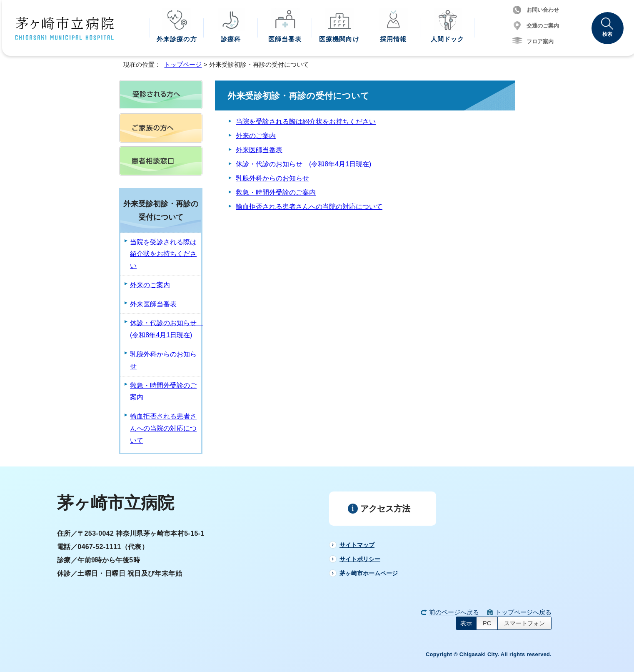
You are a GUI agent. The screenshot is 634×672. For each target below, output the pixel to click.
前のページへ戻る (454, 612)
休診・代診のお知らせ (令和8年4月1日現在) (303, 164)
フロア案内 (540, 41)
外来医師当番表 (259, 150)
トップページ (183, 64)
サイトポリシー (360, 559)
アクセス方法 (385, 509)
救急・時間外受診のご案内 (276, 192)
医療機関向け (339, 39)
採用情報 (393, 39)
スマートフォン (524, 623)
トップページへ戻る (523, 612)
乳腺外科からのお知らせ (272, 178)
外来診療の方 (177, 39)
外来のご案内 (256, 136)
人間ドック (448, 39)
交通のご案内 (543, 26)
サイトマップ (357, 545)
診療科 (231, 39)
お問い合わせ (543, 10)
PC (487, 623)
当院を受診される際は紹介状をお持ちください (306, 122)
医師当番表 (285, 39)
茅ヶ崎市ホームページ (369, 573)
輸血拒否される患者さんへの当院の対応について (309, 207)
